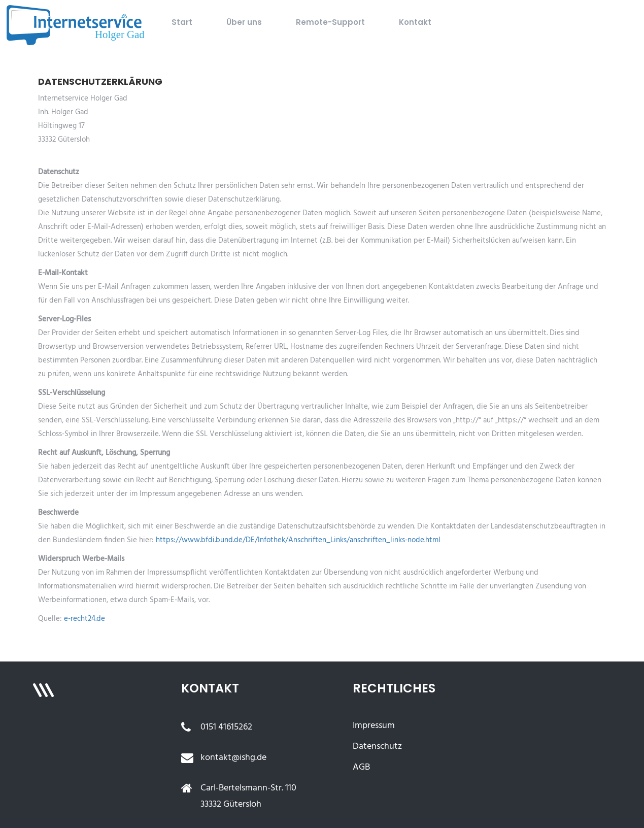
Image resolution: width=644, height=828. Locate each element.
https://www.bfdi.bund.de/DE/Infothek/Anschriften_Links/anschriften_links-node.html (298, 540)
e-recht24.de (84, 619)
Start (182, 22)
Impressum (374, 726)
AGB (361, 767)
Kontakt (415, 22)
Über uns (244, 22)
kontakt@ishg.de (233, 758)
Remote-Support (330, 22)
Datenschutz (377, 747)
